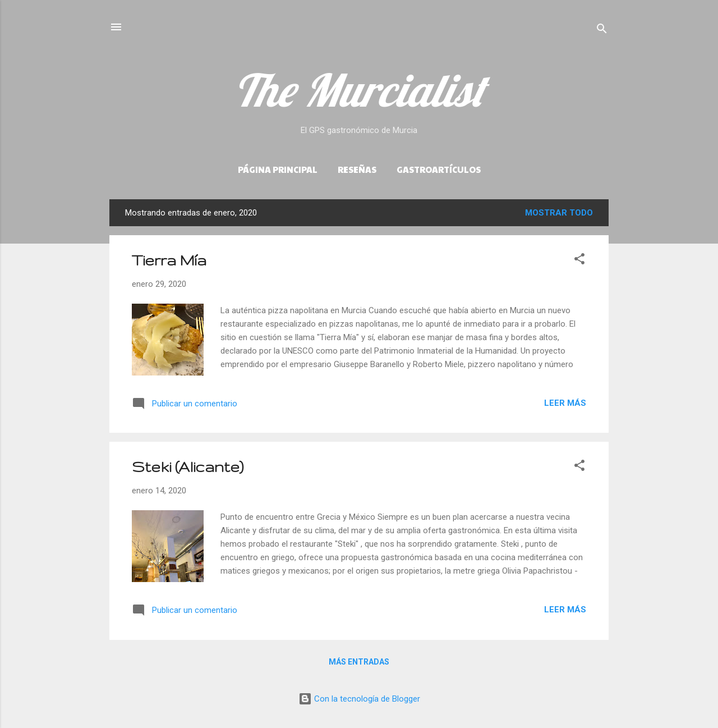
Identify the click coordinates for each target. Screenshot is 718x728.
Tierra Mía (169, 260)
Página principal (278, 169)
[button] (579, 261)
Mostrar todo (559, 213)
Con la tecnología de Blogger (359, 699)
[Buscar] (602, 31)
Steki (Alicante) (188, 467)
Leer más (565, 403)
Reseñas (357, 169)
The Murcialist (359, 90)
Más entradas (359, 662)
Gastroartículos (439, 169)
